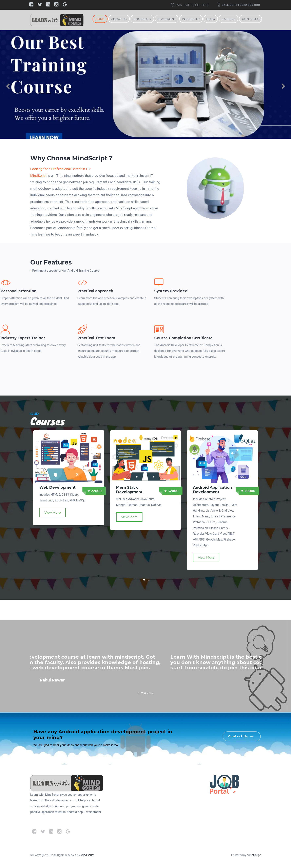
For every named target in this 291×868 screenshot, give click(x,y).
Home (100, 19)
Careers (228, 19)
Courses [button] (142, 19)
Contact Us (252, 19)
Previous (10, 87)
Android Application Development (212, 490)
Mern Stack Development (129, 490)
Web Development (57, 487)
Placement (167, 19)
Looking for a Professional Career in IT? (60, 169)
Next (281, 87)
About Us (119, 19)
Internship (191, 19)
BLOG (211, 19)
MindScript (38, 176)
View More (53, 512)
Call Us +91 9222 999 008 (241, 5)
